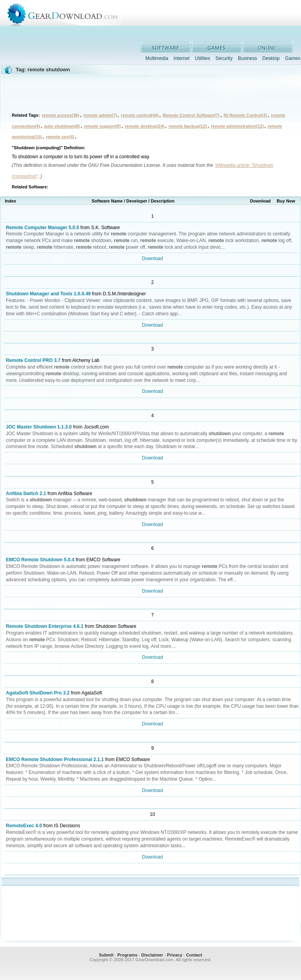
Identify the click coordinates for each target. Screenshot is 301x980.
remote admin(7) (100, 115)
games (217, 47)
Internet (182, 58)
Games (293, 58)
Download (152, 259)
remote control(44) (140, 115)
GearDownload (158, 13)
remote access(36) (60, 115)
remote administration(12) (237, 126)
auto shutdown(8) (62, 126)
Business (248, 58)
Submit (106, 955)
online (268, 47)
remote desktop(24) (144, 126)
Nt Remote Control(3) (246, 115)
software (166, 47)
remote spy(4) (60, 137)
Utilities (202, 58)
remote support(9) (102, 126)
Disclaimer (152, 955)
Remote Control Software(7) (191, 115)
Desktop (271, 58)
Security (224, 58)
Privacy (175, 955)
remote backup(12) (188, 126)
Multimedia (157, 58)
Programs (127, 955)
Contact (194, 955)
